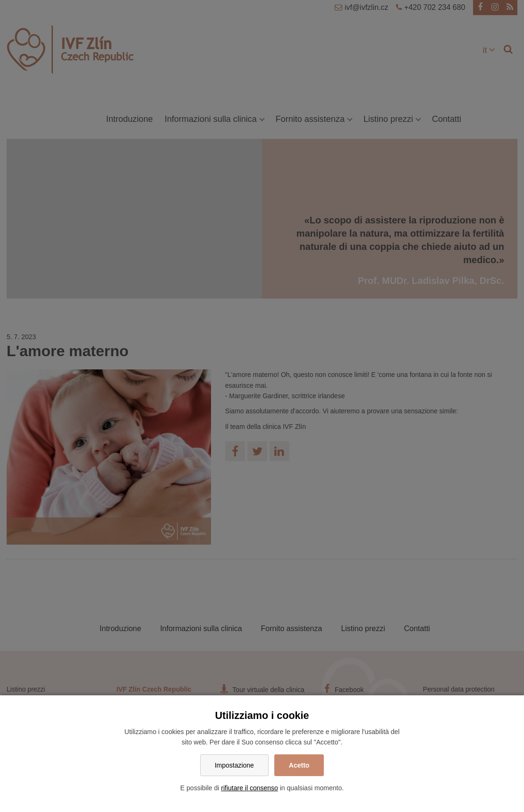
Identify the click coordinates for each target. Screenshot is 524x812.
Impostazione (234, 765)
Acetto (299, 765)
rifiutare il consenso (249, 788)
